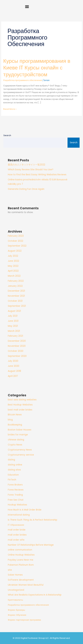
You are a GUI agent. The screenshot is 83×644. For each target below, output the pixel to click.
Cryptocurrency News (20, 450)
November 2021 (16, 296)
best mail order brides (20, 410)
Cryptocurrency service (21, 455)
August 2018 (14, 371)
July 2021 (13, 316)
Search (7, 135)
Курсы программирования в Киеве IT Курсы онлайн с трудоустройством (37, 68)
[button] (27, 7)
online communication (20, 550)
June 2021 (13, 321)
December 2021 (16, 291)
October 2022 (15, 241)
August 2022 (15, 251)
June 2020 (14, 366)
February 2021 (15, 336)
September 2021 (17, 306)
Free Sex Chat (16, 500)
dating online (15, 465)
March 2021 (14, 331)
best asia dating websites (22, 400)
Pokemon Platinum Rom (21, 565)
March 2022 (14, 276)
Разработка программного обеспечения (23, 80)
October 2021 (15, 301)
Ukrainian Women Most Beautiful (26, 585)
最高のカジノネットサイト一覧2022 (26, 165)
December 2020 (17, 341)
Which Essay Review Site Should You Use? (31, 170)
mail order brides (17, 535)
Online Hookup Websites (21, 555)
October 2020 (16, 351)
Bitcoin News (15, 415)
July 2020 (13, 361)
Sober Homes (15, 575)
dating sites (14, 470)
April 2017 (13, 376)
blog (10, 420)
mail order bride (17, 530)
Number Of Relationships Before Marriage (31, 545)
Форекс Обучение (17, 615)
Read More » (10, 109)
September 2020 (17, 356)
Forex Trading (15, 495)
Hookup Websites (17, 505)
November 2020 (17, 346)
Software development (21, 580)
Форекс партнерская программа (24, 620)
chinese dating (16, 440)
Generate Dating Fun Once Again (26, 189)
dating (11, 460)
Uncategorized (16, 590)
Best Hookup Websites (20, 405)
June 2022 (13, 261)
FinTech (12, 480)
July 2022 (13, 256)
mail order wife (16, 540)
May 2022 (13, 266)
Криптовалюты (15, 600)
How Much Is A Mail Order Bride (25, 510)
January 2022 (15, 286)
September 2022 (17, 246)
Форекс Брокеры (16, 610)
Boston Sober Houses (20, 430)
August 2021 (14, 311)
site (10, 570)
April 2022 (13, 271)
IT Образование (16, 525)
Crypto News (15, 445)
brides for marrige (18, 435)
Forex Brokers (15, 485)
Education (13, 475)
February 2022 (16, 281)
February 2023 (16, 236)
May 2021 (13, 326)
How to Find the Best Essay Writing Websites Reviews (37, 175)
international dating (19, 515)
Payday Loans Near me (21, 560)
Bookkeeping (15, 425)
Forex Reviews (16, 490)
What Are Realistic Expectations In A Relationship (35, 595)
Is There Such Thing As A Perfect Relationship (33, 520)
